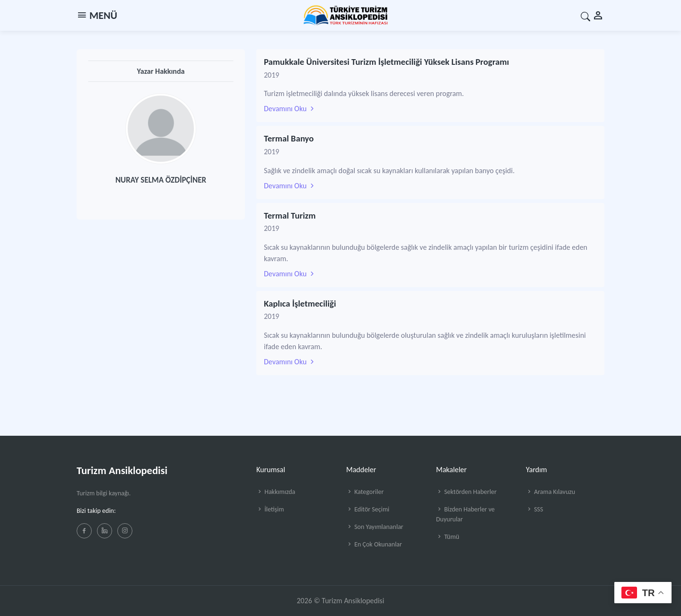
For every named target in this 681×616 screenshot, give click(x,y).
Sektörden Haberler (466, 492)
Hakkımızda (276, 492)
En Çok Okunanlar (374, 544)
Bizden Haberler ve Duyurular (465, 514)
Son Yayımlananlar (375, 527)
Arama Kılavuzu (550, 492)
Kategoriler (365, 492)
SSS (534, 509)
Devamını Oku (290, 109)
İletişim (270, 509)
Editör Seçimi (368, 509)
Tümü (448, 537)
